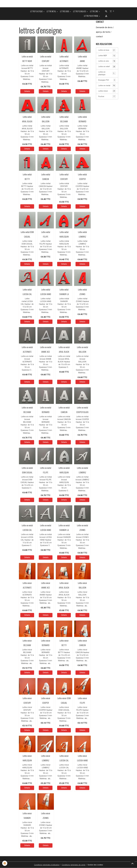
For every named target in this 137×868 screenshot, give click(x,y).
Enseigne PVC (107, 81)
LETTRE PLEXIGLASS (80, 11)
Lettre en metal (107, 86)
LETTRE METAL (52, 11)
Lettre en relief (107, 67)
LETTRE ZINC (94, 11)
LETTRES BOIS (65, 11)
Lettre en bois (107, 50)
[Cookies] (5, 863)
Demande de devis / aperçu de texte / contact (105, 32)
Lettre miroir (107, 92)
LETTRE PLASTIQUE (37, 11)
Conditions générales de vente (73, 865)
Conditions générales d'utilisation (46, 865)
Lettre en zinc (107, 61)
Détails (27, 91)
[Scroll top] (132, 863)
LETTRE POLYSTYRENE (91, 16)
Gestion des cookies (96, 865)
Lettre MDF (107, 56)
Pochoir (107, 98)
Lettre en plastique (107, 74)
